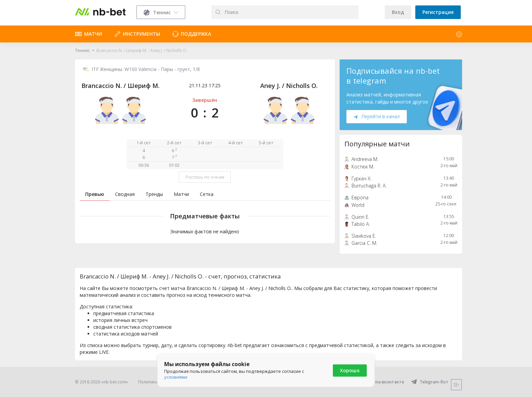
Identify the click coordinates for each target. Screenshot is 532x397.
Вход (398, 12)
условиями (176, 377)
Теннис (82, 50)
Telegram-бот (430, 382)
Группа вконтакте (381, 382)
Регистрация (438, 12)
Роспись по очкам (205, 177)
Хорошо (350, 370)
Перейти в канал (377, 116)
